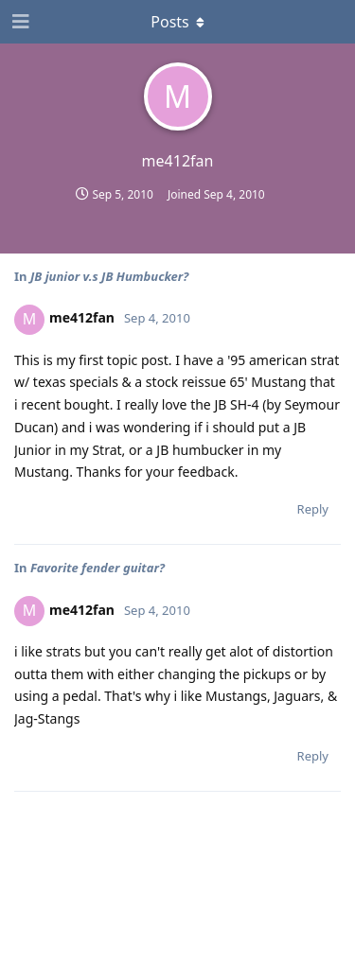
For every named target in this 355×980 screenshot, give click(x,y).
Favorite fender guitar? (98, 568)
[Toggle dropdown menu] (178, 22)
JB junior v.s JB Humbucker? (109, 276)
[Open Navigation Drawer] (19, 22)
